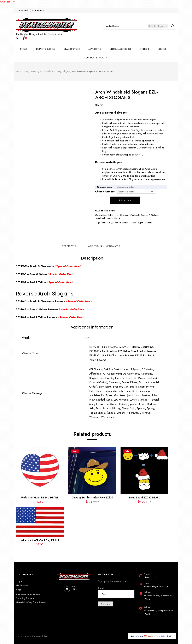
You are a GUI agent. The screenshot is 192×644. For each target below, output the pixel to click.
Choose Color (105, 187)
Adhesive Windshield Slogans (115, 223)
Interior (146, 49)
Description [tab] (70, 246)
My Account (22, 585)
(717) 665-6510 (37, 11)
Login (19, 581)
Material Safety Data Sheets (31, 602)
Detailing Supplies (47, 49)
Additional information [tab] (105, 246)
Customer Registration (28, 594)
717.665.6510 (150, 577)
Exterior (164, 49)
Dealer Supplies (73, 49)
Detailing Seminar (25, 598)
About (19, 590)
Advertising (96, 49)
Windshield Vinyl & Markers (109, 218)
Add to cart (125, 200)
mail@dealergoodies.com (156, 586)
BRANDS (25, 49)
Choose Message (105, 192)
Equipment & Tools (96, 58)
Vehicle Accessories (122, 49)
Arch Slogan (137, 223)
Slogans (124, 215)
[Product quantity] (102, 200)
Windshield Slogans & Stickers (144, 215)
